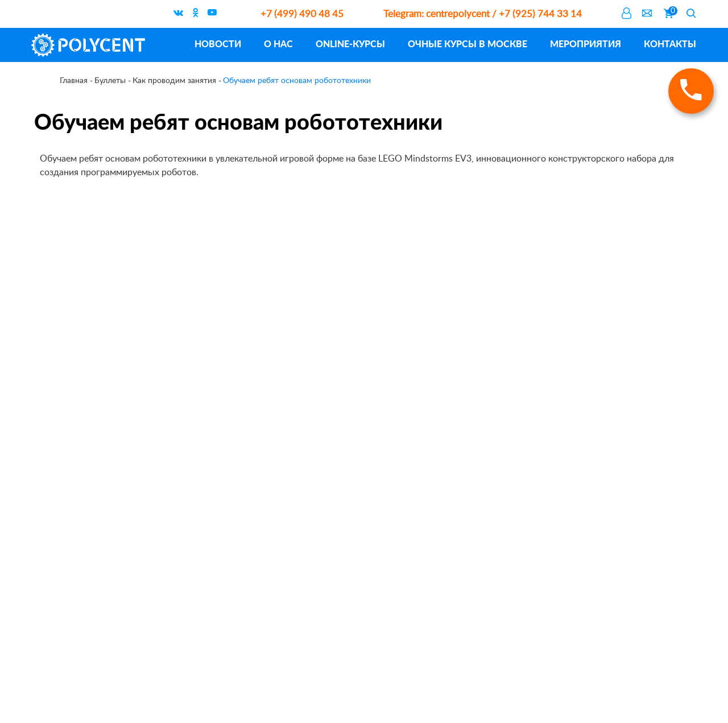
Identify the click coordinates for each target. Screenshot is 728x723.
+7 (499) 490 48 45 (302, 14)
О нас (278, 44)
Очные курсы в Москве (468, 44)
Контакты (670, 44)
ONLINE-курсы (350, 44)
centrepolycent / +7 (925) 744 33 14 (483, 14)
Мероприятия (586, 44)
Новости (218, 44)
